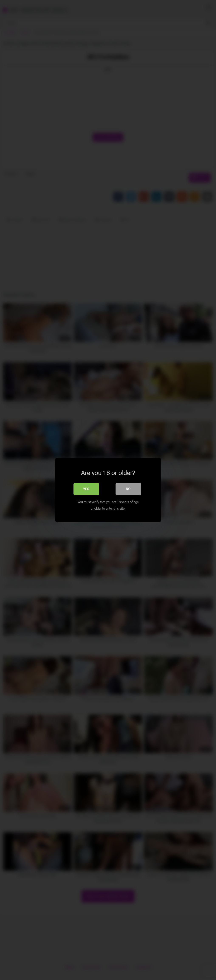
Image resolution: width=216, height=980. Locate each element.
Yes (86, 489)
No (128, 489)
